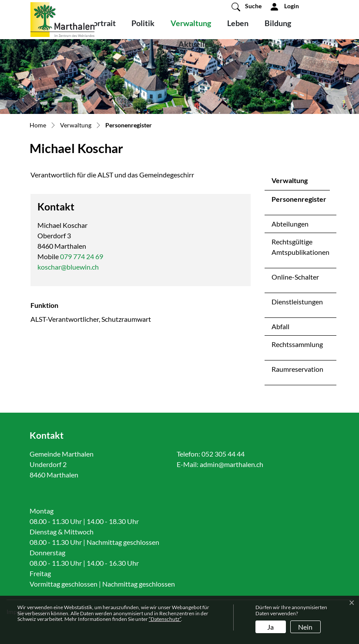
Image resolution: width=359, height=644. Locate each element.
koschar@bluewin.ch (68, 267)
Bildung (278, 23)
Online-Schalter (295, 277)
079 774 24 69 (82, 256)
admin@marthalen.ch (232, 464)
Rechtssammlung (297, 344)
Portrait (102, 23)
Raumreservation (297, 369)
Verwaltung (191, 23)
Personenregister (299, 201)
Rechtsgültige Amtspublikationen (300, 247)
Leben (238, 23)
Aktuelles (195, 44)
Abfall (280, 326)
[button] (247, 7)
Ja (270, 627)
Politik (143, 23)
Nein (305, 627)
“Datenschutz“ (165, 619)
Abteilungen (290, 224)
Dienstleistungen (297, 302)
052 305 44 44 (223, 454)
